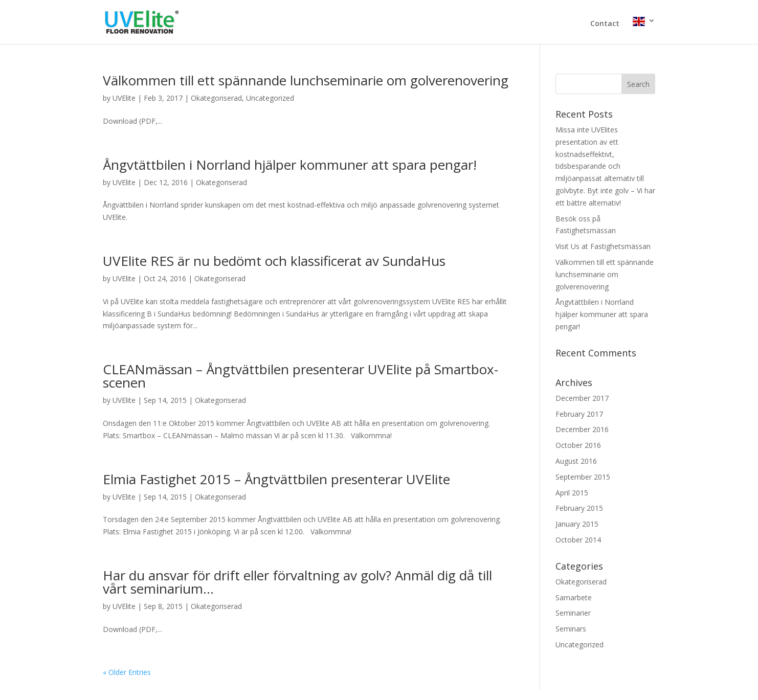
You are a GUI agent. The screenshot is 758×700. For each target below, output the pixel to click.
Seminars (571, 629)
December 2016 (582, 429)
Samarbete (574, 597)
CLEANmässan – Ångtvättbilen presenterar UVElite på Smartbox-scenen (300, 376)
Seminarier (573, 613)
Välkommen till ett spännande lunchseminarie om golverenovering (306, 80)
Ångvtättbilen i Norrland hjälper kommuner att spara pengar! (290, 165)
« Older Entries (127, 672)
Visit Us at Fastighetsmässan (603, 246)
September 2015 (583, 477)
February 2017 (579, 414)
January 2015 (577, 524)
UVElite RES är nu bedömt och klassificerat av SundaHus (274, 261)
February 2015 (579, 508)
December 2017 (582, 398)
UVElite (124, 98)
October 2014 (578, 540)
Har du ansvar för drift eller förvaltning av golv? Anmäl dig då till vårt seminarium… (297, 582)
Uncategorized (270, 98)
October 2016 (578, 445)
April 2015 (572, 493)
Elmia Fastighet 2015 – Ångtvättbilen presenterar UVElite (276, 479)
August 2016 (576, 461)
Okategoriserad (216, 98)
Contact (605, 24)
